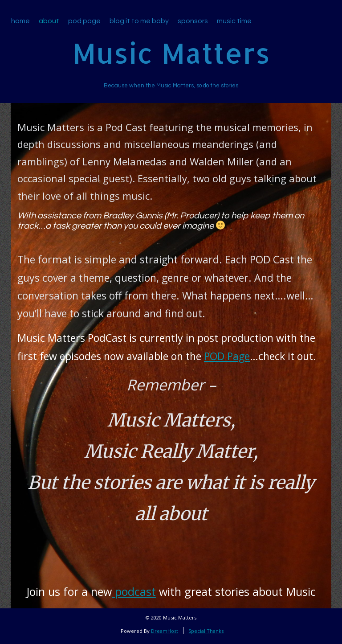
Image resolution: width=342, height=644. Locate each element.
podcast (134, 591)
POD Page (227, 356)
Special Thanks (206, 630)
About (49, 21)
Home (20, 21)
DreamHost (165, 630)
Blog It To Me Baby (139, 21)
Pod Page (84, 21)
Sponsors (193, 21)
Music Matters (171, 53)
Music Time (234, 21)
